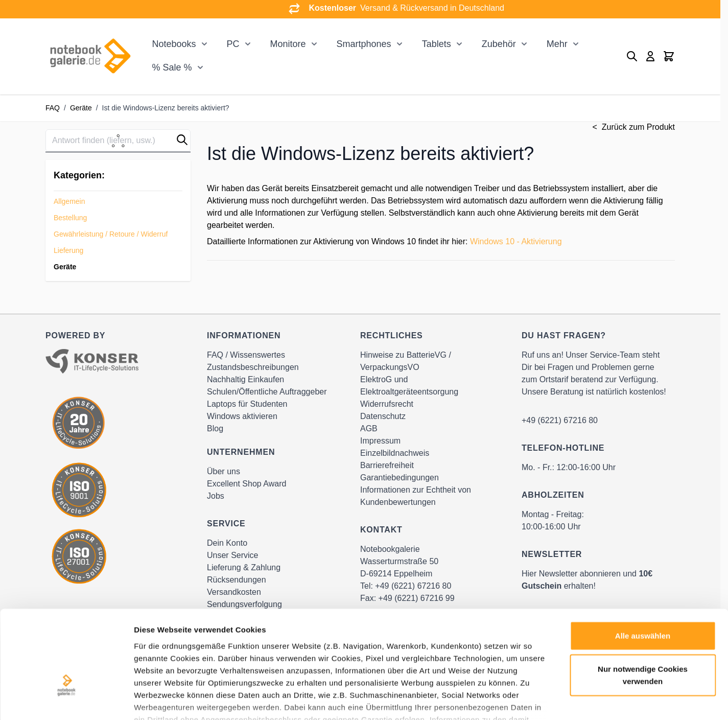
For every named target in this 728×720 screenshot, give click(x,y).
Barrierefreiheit (387, 465)
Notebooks (174, 44)
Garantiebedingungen (400, 478)
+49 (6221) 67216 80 (560, 420)
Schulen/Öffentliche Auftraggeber (267, 392)
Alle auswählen (643, 564)
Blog (215, 428)
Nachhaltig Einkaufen (245, 379)
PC (233, 44)
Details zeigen (543, 700)
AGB (369, 428)
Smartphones (364, 44)
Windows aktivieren (242, 416)
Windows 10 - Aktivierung (516, 241)
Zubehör (499, 44)
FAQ (53, 108)
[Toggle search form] (632, 56)
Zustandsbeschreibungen (253, 367)
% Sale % (172, 67)
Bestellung (70, 218)
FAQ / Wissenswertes (246, 355)
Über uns (224, 471)
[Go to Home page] (90, 56)
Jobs (216, 496)
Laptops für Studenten (247, 404)
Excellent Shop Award (246, 484)
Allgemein (69, 201)
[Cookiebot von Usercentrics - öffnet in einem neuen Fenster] (66, 700)
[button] (182, 140)
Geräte (81, 108)
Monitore (288, 44)
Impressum (380, 441)
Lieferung (68, 250)
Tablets (437, 44)
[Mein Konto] (650, 56)
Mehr (557, 44)
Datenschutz (383, 416)
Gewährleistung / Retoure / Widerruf (111, 234)
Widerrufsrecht (387, 404)
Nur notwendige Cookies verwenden (643, 603)
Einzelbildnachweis (395, 453)
